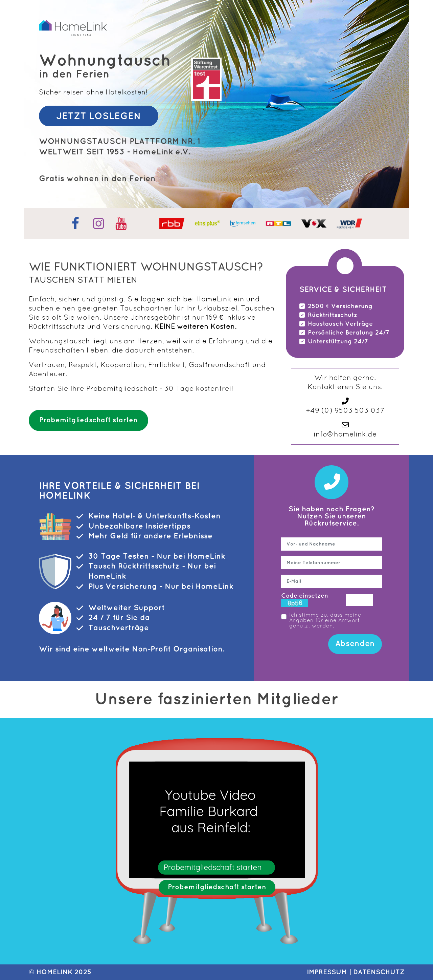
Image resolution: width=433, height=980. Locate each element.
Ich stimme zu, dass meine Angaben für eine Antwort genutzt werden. (325, 621)
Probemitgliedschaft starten (88, 420)
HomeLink (54, 972)
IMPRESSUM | (330, 972)
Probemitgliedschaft (122, 389)
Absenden (355, 644)
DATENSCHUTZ (379, 972)
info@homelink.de (345, 435)
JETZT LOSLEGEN (99, 116)
